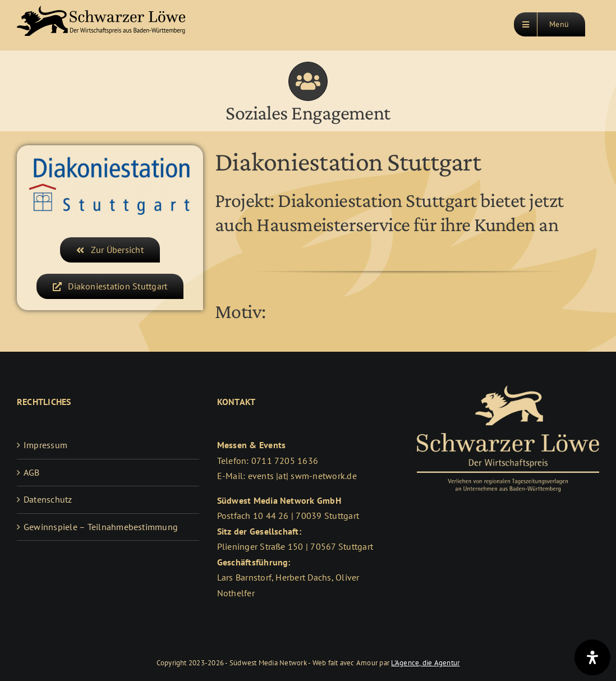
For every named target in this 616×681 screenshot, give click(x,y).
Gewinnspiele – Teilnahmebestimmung (101, 527)
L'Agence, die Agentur (425, 663)
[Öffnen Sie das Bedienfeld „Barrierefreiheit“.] (592, 657)
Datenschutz (48, 499)
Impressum (45, 445)
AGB (32, 472)
